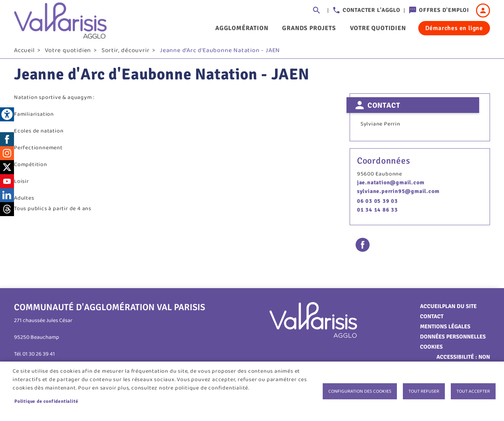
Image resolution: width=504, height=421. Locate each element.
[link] (7, 114)
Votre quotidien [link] (378, 28)
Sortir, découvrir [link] (126, 53)
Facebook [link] (7, 142)
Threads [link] (7, 212)
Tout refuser (424, 391)
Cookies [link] (431, 349)
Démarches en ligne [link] (454, 28)
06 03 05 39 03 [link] (377, 204)
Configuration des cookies (360, 391)
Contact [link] (432, 319)
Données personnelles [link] (453, 339)
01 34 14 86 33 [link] (377, 212)
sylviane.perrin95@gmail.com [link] (398, 194)
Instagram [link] (7, 156)
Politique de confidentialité (46, 401)
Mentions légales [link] (445, 329)
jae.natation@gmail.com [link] (391, 185)
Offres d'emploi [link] (444, 10)
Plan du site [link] (459, 309)
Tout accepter (473, 391)
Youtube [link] (7, 184)
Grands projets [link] (309, 28)
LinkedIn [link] (7, 198)
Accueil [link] (24, 53)
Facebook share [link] (363, 247)
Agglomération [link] (242, 28)
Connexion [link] (483, 10)
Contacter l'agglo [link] (372, 10)
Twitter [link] (7, 170)
